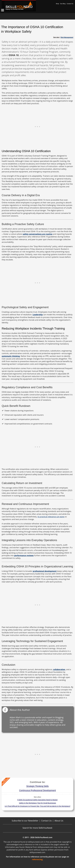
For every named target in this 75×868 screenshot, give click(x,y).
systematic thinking (11, 356)
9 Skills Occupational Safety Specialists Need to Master (37, 800)
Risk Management (67, 37)
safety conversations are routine (38, 234)
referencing (37, 859)
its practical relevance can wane (51, 517)
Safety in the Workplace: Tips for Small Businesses (38, 803)
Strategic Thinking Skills (37, 786)
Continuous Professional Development (37, 790)
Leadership (38, 315)
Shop (57, 4)
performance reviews (24, 555)
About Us (59, 821)
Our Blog (63, 4)
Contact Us (70, 4)
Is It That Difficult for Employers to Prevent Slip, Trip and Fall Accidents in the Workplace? (37, 806)
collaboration (59, 669)
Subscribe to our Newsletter (25, 821)
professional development (45, 571)
